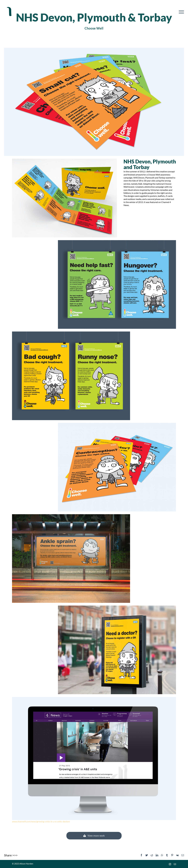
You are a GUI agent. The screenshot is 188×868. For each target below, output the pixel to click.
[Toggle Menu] (181, 12)
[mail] (175, 864)
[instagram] (170, 864)
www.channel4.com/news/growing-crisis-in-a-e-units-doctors (41, 821)
